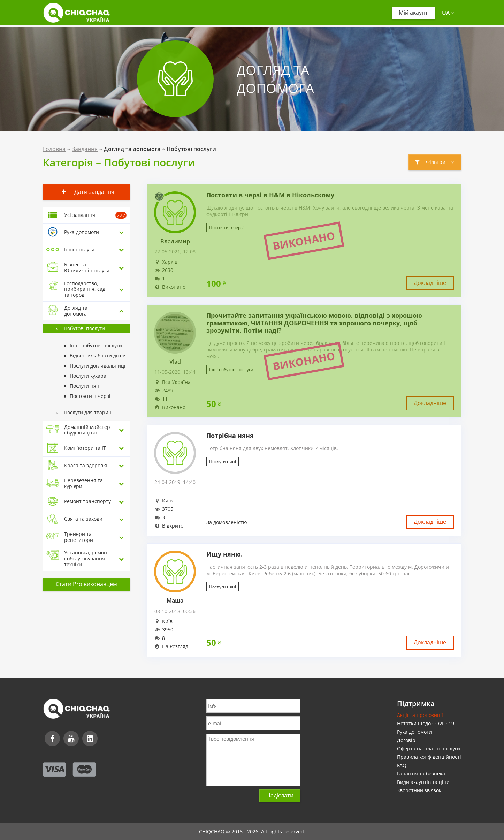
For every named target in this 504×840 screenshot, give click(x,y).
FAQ (402, 765)
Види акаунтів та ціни (423, 782)
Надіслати (280, 795)
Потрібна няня (230, 436)
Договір (406, 740)
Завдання (85, 149)
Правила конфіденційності (429, 757)
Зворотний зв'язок (419, 790)
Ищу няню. (224, 554)
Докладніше (430, 283)
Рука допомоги (414, 732)
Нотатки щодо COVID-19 (426, 723)
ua (448, 13)
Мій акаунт (413, 13)
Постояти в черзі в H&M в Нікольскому (270, 195)
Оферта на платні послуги (429, 748)
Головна (54, 149)
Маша (175, 601)
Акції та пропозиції (420, 715)
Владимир (175, 241)
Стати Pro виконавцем (86, 584)
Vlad (175, 362)
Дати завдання (86, 192)
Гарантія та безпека (421, 774)
